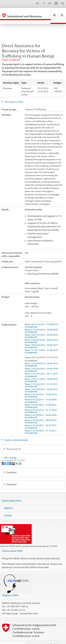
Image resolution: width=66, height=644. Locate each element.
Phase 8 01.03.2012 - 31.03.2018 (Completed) (41, 393)
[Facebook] (3, 456)
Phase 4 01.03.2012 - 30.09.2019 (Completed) (41, 414)
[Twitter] (7, 456)
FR (50, 3)
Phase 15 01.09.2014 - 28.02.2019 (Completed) (42, 357)
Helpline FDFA (10, 588)
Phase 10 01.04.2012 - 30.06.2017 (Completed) (42, 383)
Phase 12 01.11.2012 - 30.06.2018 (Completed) (42, 372)
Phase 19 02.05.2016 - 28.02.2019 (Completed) (42, 333)
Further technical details (16, 432)
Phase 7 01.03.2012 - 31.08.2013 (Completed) (41, 398)
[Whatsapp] (17, 456)
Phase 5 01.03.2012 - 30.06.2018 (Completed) (41, 409)
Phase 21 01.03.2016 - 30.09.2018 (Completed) (42, 323)
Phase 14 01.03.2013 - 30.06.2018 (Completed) (42, 362)
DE (37, 3)
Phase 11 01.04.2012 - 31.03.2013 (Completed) (42, 378)
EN (56, 3)
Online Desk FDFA (11, 493)
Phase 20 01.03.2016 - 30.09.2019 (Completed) (42, 328)
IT (44, 3)
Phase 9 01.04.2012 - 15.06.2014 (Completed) (41, 388)
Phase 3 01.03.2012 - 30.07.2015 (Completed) (41, 419)
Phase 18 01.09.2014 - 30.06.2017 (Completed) (42, 339)
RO (63, 3)
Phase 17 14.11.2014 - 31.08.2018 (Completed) (42, 344)
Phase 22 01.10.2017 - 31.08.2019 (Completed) (42, 318)
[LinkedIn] (10, 456)
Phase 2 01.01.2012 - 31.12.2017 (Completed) (41, 424)
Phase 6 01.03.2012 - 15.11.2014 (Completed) (41, 403)
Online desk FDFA (12, 543)
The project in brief (14, 94)
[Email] (20, 456)
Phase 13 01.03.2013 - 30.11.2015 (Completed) (42, 367)
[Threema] (13, 456)
